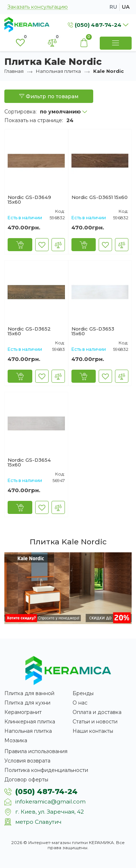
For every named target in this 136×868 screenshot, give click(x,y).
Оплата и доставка (97, 712)
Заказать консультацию (38, 7)
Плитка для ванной (29, 693)
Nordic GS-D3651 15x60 (100, 198)
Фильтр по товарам (49, 96)
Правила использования (36, 751)
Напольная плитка (58, 71)
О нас (80, 703)
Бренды (83, 693)
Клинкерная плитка (30, 722)
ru (113, 7)
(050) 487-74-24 (46, 792)
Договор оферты (26, 780)
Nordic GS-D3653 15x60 (93, 331)
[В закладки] (42, 245)
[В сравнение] (58, 245)
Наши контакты (93, 731)
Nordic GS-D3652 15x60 (29, 331)
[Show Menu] (116, 43)
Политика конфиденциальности (46, 770)
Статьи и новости (95, 722)
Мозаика (16, 740)
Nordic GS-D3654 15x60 (29, 462)
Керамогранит (23, 712)
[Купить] (20, 245)
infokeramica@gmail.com (50, 801)
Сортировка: (20, 112)
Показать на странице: (34, 120)
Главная (14, 71)
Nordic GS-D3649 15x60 (29, 200)
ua (126, 7)
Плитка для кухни (27, 703)
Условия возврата (27, 761)
